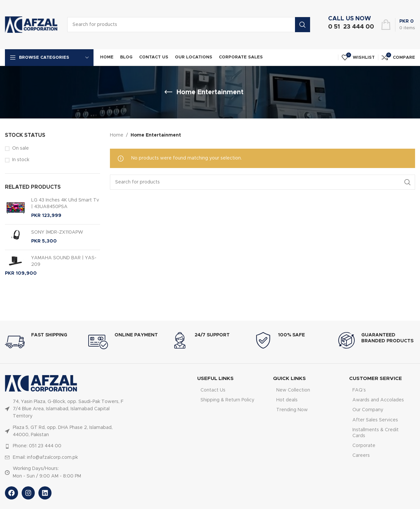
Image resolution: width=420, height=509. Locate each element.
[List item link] (67, 409)
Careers (361, 456)
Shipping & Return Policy (227, 400)
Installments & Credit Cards (376, 433)
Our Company (368, 410)
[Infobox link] (349, 25)
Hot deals (287, 400)
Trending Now (292, 410)
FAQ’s (359, 390)
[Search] (262, 182)
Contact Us (213, 390)
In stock (21, 160)
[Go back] (168, 92)
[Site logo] (31, 25)
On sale (21, 148)
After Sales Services (375, 420)
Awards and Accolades (378, 400)
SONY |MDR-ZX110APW (44, 233)
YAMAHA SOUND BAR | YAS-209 (51, 261)
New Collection (293, 390)
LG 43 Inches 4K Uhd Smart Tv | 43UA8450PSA (52, 204)
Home (117, 135)
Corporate (364, 446)
